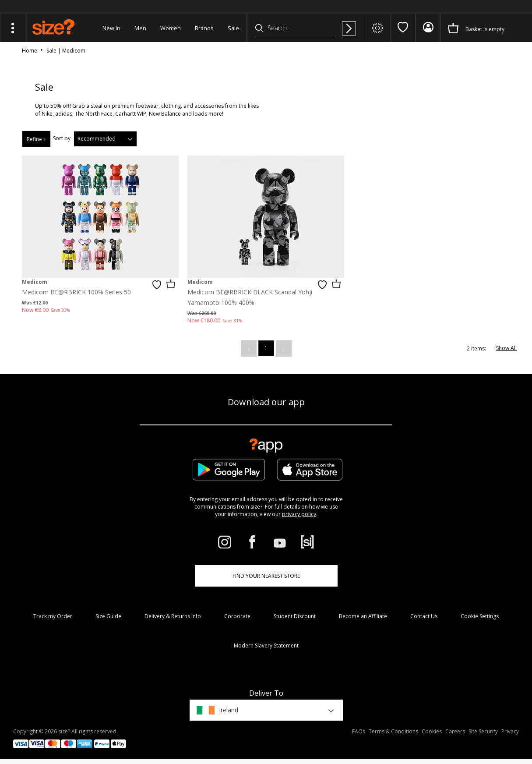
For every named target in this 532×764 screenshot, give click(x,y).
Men (140, 28)
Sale (233, 28)
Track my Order (53, 616)
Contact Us (424, 616)
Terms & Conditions (393, 731)
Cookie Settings (480, 616)
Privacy (510, 731)
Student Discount (295, 616)
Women (171, 28)
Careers (455, 731)
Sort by (62, 138)
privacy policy (299, 514)
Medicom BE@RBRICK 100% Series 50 (76, 292)
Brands (204, 28)
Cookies (432, 731)
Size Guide (108, 616)
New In (111, 28)
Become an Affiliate (363, 616)
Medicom (35, 282)
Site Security (483, 731)
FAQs (359, 731)
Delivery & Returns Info (173, 616)
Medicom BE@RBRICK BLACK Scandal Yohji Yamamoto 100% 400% (250, 297)
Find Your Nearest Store (266, 576)
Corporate (237, 616)
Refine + (37, 139)
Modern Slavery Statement (266, 646)
